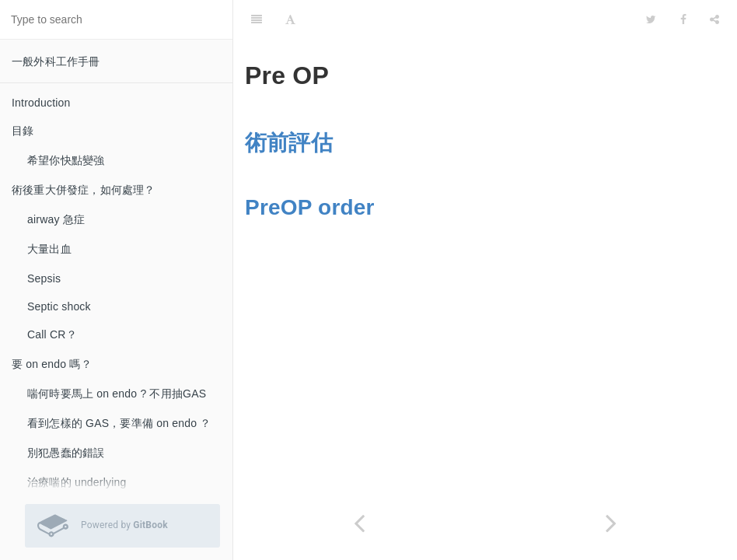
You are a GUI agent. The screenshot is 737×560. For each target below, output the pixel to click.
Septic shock (59, 306)
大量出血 (49, 249)
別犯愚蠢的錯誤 (66, 453)
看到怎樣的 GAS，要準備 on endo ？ (119, 423)
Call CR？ (52, 334)
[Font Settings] (290, 19)
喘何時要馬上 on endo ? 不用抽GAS (117, 394)
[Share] (714, 19)
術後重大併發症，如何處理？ (84, 190)
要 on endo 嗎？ (52, 364)
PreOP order (310, 207)
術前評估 (289, 143)
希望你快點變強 (66, 160)
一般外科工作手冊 (56, 61)
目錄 (23, 131)
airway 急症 (56, 219)
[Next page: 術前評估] (611, 523)
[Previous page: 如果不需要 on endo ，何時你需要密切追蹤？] (359, 523)
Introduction (41, 103)
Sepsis (44, 278)
